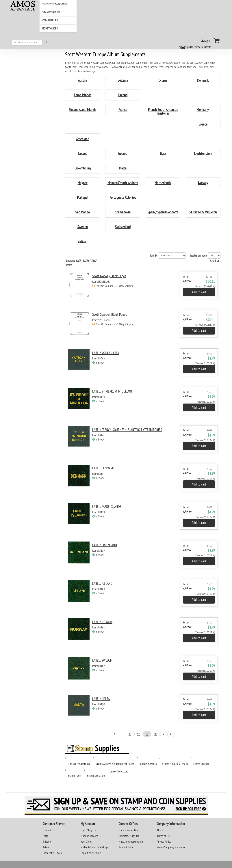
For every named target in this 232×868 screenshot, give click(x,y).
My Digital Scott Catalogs (94, 847)
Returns (47, 847)
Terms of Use (164, 836)
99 (156, 734)
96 (130, 734)
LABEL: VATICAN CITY (106, 353)
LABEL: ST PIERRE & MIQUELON (112, 391)
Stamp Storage (201, 764)
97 (138, 734)
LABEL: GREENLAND (105, 545)
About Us (162, 830)
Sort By (153, 255)
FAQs (45, 836)
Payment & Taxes (52, 853)
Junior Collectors (119, 771)
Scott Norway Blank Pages (109, 276)
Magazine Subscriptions (131, 841)
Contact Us (49, 830)
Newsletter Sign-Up (129, 836)
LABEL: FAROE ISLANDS (107, 507)
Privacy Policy (164, 841)
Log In (206, 41)
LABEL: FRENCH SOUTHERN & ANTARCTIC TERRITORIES (127, 430)
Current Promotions (129, 830)
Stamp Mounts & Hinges (175, 764)
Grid (212, 261)
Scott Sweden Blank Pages (110, 314)
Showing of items (81, 263)
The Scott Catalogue (79, 764)
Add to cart (199, 292)
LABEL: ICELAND (102, 583)
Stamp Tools (75, 776)
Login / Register (89, 830)
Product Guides (127, 847)
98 (147, 734)
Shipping (47, 841)
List (219, 261)
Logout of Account (91, 853)
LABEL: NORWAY (102, 622)
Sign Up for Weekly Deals (194, 47)
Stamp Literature (96, 776)
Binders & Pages (148, 764)
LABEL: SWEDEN (102, 660)
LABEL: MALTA (101, 699)
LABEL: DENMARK (103, 468)
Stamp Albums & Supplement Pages (115, 764)
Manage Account (90, 836)
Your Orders (87, 841)
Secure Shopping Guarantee (171, 847)
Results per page (198, 255)
